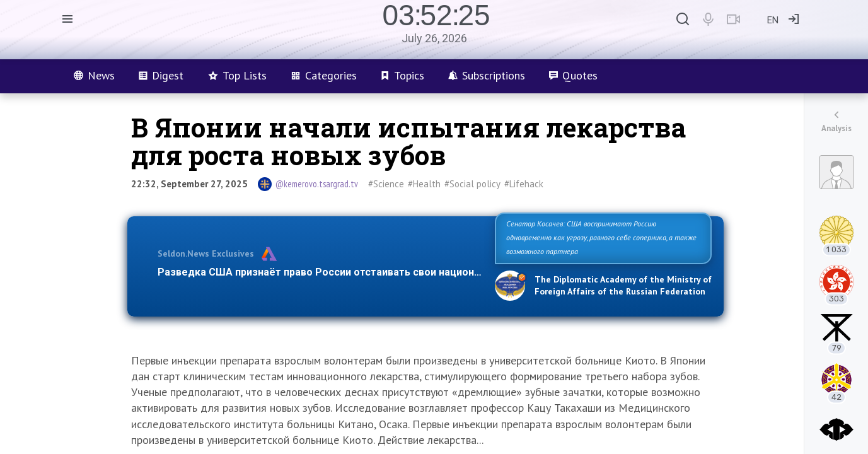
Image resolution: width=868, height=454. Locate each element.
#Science (386, 184)
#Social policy (472, 184)
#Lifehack (524, 184)
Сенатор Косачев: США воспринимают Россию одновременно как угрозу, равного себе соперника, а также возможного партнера (601, 237)
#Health (424, 184)
